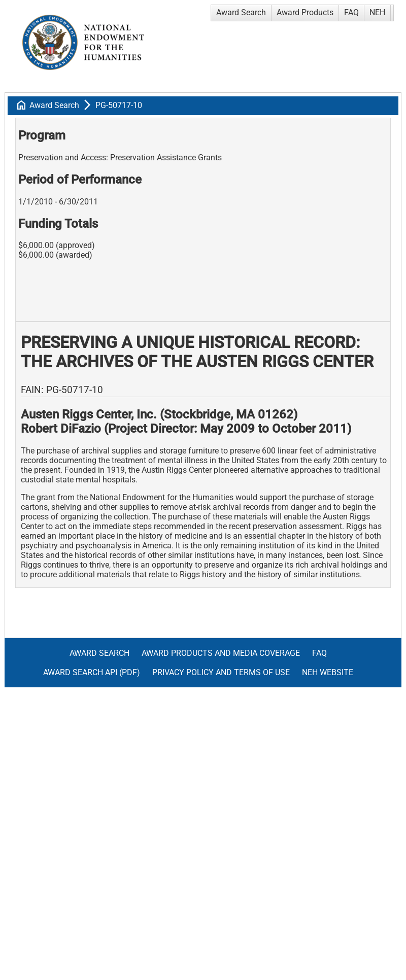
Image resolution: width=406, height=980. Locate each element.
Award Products (305, 12)
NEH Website (328, 672)
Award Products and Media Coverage (221, 653)
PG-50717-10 (119, 105)
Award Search (241, 12)
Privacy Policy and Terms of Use (221, 672)
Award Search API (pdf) (92, 672)
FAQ (351, 12)
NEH (377, 12)
